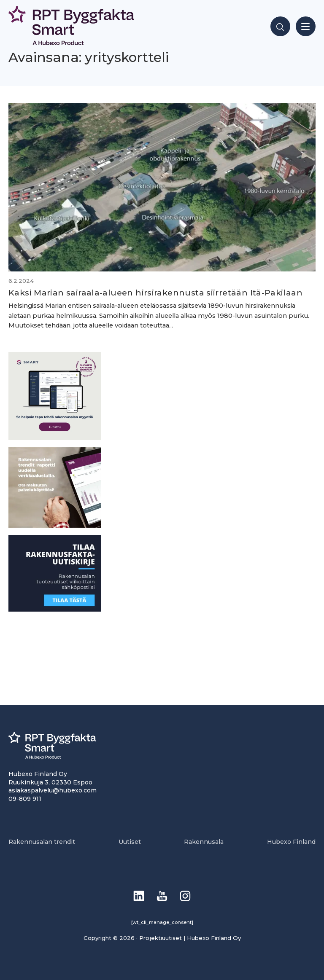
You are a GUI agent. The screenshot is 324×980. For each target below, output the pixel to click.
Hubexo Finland (291, 842)
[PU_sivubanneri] (55, 525)
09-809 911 (25, 799)
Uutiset (130, 842)
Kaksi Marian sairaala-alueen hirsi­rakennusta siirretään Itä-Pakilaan (155, 293)
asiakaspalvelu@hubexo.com (53, 790)
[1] (55, 609)
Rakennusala (204, 842)
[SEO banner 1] (55, 438)
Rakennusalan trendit (42, 842)
